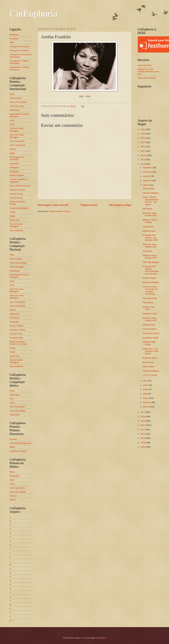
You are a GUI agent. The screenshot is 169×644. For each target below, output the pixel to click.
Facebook (14, 35)
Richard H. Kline (150, 314)
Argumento (15, 164)
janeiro (146, 407)
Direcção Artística (17, 190)
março (146, 398)
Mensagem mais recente (53, 205)
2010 (143, 442)
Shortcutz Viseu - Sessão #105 (150, 319)
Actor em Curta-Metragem (17, 129)
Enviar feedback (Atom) (60, 211)
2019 (143, 160)
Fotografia (14, 171)
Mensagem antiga (120, 205)
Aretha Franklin (149, 278)
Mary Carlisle (148, 366)
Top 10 (13, 500)
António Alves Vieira (149, 308)
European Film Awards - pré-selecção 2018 (150, 238)
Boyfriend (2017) (150, 358)
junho (146, 385)
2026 (143, 129)
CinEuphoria (34, 13)
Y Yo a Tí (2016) (150, 375)
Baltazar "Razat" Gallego (150, 221)
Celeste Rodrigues (151, 371)
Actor (12, 120)
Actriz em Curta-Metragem (17, 136)
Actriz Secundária (18, 145)
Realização (15, 110)
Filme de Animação (18, 102)
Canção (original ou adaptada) (18, 180)
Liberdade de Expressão (21, 443)
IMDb (12, 42)
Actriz (12, 124)
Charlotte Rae (149, 325)
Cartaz (13, 212)
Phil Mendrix (148, 303)
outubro (147, 176)
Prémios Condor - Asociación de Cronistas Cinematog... (151, 290)
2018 (143, 164)
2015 (143, 421)
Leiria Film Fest (145, 65)
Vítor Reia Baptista (151, 262)
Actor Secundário (17, 141)
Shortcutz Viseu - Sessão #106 (150, 257)
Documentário (16, 98)
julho (146, 381)
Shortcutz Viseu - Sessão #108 (150, 214)
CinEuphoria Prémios (19, 50)
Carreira (13, 439)
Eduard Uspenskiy (151, 282)
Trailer (12, 216)
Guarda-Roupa (16, 194)
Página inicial (89, 205)
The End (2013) (150, 329)
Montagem (14, 167)
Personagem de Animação (17, 158)
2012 (143, 434)
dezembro (148, 168)
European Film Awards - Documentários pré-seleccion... (151, 270)
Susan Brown (149, 189)
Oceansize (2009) (151, 338)
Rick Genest (148, 362)
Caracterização (16, 198)
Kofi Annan (147, 251)
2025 (143, 134)
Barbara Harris (149, 231)
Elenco (13, 149)
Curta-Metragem (17, 106)
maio (146, 389)
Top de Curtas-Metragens (16, 225)
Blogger (102, 638)
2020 (143, 155)
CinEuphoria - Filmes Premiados (19, 62)
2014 (143, 425)
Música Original (17, 175)
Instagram (14, 39)
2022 (143, 147)
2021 (143, 151)
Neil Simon (147, 209)
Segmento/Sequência (19, 208)
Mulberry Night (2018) (149, 343)
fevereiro (147, 402)
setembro (148, 181)
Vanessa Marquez (151, 193)
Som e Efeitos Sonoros (20, 186)
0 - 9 (12, 620)
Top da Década (16, 230)
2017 (143, 412)
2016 (143, 417)
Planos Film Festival (147, 78)
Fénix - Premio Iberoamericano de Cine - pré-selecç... (151, 201)
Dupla (12, 153)
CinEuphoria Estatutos (20, 47)
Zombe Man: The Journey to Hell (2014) (151, 351)
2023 (143, 142)
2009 (143, 447)
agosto (146, 185)
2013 (143, 430)
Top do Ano (15, 220)
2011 (143, 438)
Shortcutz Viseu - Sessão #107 (150, 246)
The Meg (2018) (150, 298)
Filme (12, 94)
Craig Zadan (148, 227)
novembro (148, 172)
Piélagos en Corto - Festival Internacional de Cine (149, 72)
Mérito (12, 447)
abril (145, 394)
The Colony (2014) (151, 333)
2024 (143, 138)
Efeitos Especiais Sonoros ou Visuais (18, 343)
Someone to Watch (18, 451)
